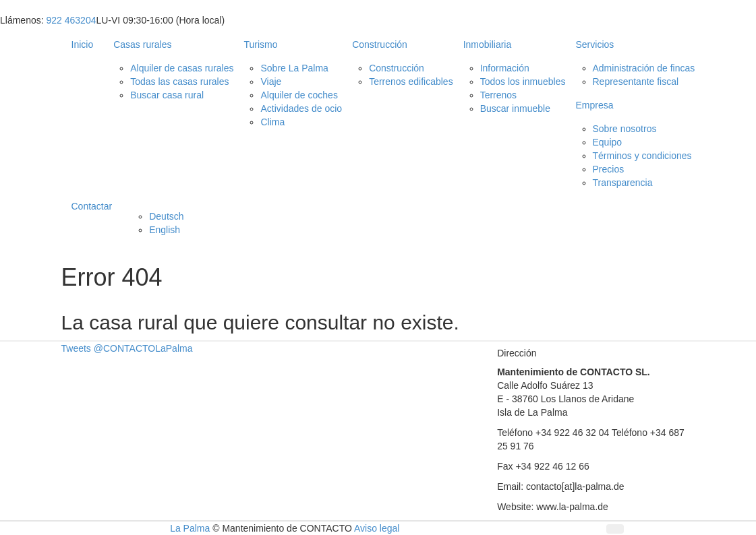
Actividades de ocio (301, 108)
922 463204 (71, 20)
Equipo (608, 142)
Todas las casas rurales (179, 82)
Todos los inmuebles (523, 82)
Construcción (380, 44)
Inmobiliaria (488, 44)
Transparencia (623, 183)
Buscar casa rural (167, 95)
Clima (272, 122)
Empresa (595, 105)
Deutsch (166, 216)
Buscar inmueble (515, 108)
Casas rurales (142, 44)
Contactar (92, 206)
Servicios (595, 44)
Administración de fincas (644, 68)
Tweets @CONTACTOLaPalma (127, 348)
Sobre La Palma (294, 68)
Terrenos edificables (411, 82)
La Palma (190, 528)
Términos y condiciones (642, 156)
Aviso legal (377, 528)
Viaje (271, 82)
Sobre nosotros (625, 129)
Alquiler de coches (299, 95)
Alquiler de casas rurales (182, 68)
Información (505, 68)
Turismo (260, 44)
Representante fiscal (636, 82)
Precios (609, 169)
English (165, 230)
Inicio (83, 44)
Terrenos (498, 95)
